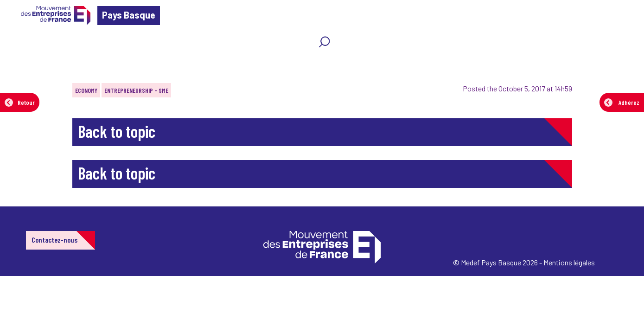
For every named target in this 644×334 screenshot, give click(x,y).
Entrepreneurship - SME (136, 90)
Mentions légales (569, 262)
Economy (86, 90)
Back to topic (117, 131)
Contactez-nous (54, 240)
